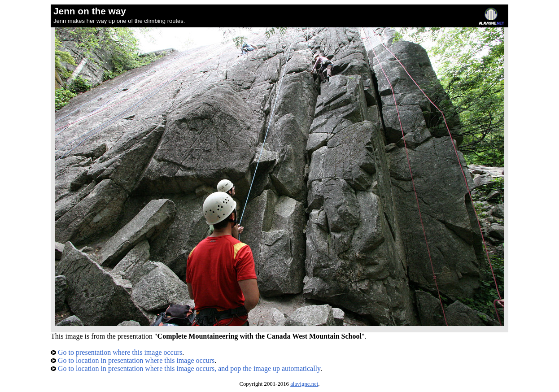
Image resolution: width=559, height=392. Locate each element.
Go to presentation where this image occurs (116, 352)
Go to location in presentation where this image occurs (133, 360)
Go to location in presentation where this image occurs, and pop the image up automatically (186, 368)
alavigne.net (304, 384)
